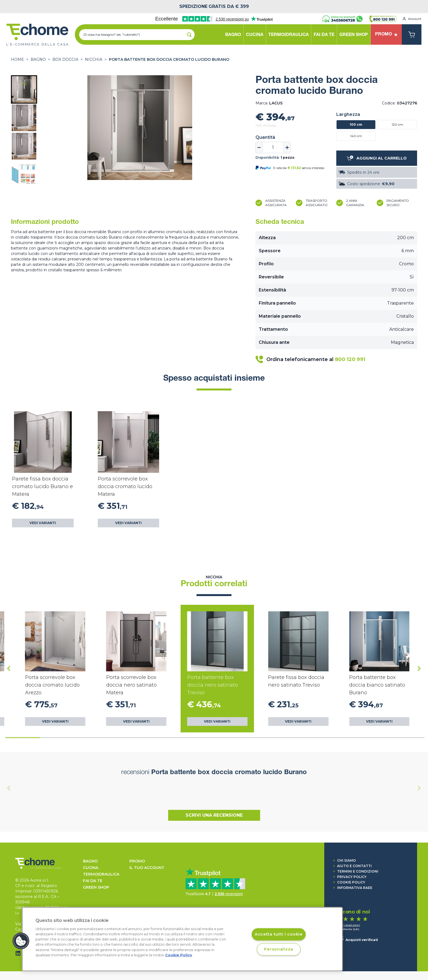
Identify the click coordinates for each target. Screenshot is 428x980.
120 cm (397, 124)
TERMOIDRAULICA (101, 874)
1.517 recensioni (348, 925)
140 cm (356, 136)
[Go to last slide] (24, 84)
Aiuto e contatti (352, 866)
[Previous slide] (9, 788)
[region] (182, 939)
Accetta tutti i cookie (279, 934)
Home (17, 59)
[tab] (23, 738)
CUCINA (91, 868)
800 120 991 (350, 359)
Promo (137, 861)
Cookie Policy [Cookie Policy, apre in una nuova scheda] (179, 955)
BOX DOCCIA (65, 59)
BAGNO (38, 59)
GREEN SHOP (96, 887)
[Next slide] (24, 180)
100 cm (356, 124)
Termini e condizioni (356, 871)
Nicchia (94, 59)
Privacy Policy (350, 877)
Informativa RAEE (353, 888)
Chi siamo (344, 860)
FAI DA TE (93, 881)
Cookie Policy (349, 882)
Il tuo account (147, 868)
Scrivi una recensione (214, 815)
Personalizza (279, 949)
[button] (24, 89)
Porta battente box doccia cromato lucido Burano (169, 59)
